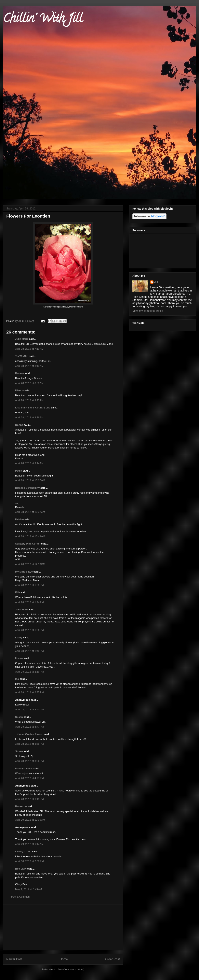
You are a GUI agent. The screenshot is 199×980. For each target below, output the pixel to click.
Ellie (18, 592)
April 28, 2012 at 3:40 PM (29, 710)
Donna (19, 425)
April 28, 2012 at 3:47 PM (29, 727)
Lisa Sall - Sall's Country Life (33, 408)
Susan (19, 717)
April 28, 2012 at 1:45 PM (29, 651)
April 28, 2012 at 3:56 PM (29, 761)
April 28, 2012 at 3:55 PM (29, 744)
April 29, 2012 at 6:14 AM (29, 844)
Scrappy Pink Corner (28, 544)
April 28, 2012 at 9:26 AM (29, 417)
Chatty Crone (23, 852)
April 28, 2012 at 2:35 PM (29, 692)
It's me (19, 658)
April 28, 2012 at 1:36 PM (29, 630)
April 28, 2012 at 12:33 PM (30, 564)
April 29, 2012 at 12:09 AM (30, 820)
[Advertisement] (63, 927)
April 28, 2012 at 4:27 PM (29, 778)
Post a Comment (21, 897)
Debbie (19, 519)
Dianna (19, 390)
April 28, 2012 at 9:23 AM (29, 400)
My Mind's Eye (24, 572)
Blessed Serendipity (27, 488)
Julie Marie (22, 339)
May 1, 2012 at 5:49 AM (29, 889)
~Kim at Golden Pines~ (29, 734)
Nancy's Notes (24, 768)
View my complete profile (148, 311)
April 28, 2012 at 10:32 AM (30, 512)
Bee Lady (21, 869)
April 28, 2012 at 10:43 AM (30, 536)
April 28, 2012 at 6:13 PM (29, 799)
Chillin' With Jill (43, 20)
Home (64, 959)
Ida (17, 679)
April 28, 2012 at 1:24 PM (29, 602)
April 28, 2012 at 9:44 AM (29, 463)
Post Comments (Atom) (71, 969)
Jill (156, 282)
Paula (19, 471)
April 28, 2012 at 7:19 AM (29, 349)
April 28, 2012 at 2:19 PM (29, 672)
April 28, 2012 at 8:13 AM (29, 366)
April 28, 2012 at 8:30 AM (29, 383)
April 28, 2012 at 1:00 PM (29, 585)
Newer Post (14, 959)
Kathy (19, 638)
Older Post (113, 959)
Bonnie (20, 373)
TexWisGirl (22, 356)
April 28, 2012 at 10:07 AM (30, 480)
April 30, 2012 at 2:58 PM (29, 861)
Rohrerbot (21, 806)
